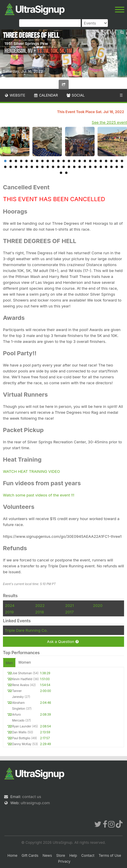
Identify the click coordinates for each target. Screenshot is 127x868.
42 (101, 167)
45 (117, 167)
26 (16, 167)
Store (61, 855)
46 (122, 167)
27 (21, 167)
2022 (40, 605)
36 (69, 167)
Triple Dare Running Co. (26, 630)
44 (111, 167)
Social (75, 95)
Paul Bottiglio (21, 738)
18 (95, 161)
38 (80, 167)
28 (27, 167)
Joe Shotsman (22, 673)
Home (12, 855)
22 (117, 161)
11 (58, 161)
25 (11, 167)
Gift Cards (30, 855)
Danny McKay (22, 744)
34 (58, 167)
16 (85, 161)
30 (37, 167)
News (47, 855)
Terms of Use (110, 855)
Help (73, 855)
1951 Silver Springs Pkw (26, 43)
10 (53, 161)
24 (5, 167)
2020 (98, 605)
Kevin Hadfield (22, 679)
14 (74, 161)
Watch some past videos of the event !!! (39, 495)
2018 (39, 612)
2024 (10, 605)
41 (95, 167)
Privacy (64, 861)
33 (53, 167)
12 (64, 161)
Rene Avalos (21, 685)
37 (74, 167)
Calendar (46, 95)
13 (69, 161)
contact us (32, 797)
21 (111, 161)
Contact (88, 855)
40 (90, 167)
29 (32, 167)
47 (61, 173)
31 (42, 167)
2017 (69, 612)
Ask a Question (63, 642)
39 (85, 167)
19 (101, 161)
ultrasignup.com (35, 803)
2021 (69, 605)
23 (122, 161)
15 (80, 161)
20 (106, 161)
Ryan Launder (22, 726)
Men (9, 663)
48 (66, 173)
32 (48, 167)
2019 (9, 612)
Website (15, 95)
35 (64, 167)
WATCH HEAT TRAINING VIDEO (31, 471)
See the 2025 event (109, 122)
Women (25, 662)
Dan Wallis (19, 732)
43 (106, 167)
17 (90, 161)
